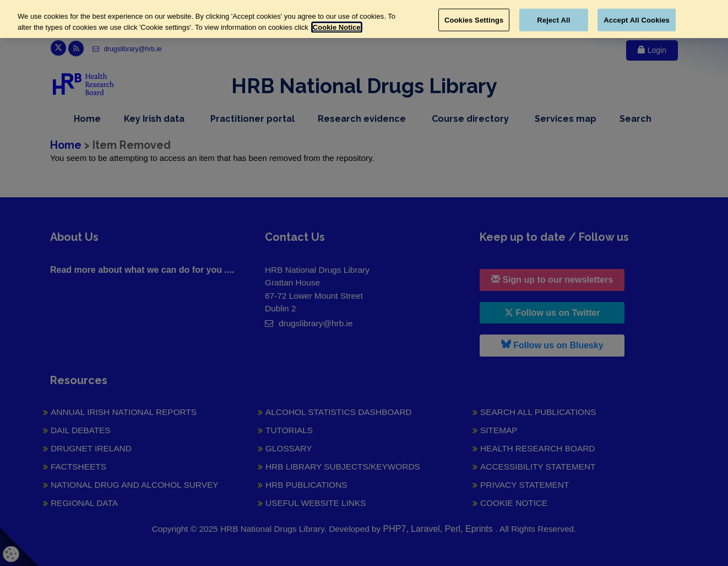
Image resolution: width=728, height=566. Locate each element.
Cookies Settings (474, 20)
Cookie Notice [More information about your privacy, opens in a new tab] (337, 27)
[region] (364, 19)
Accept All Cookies (637, 20)
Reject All (553, 20)
